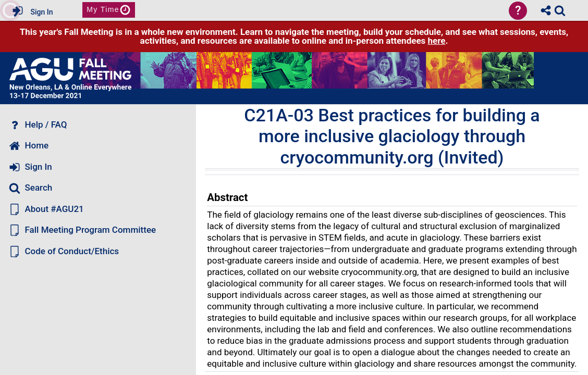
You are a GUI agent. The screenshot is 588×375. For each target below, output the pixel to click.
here (437, 41)
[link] (560, 10)
